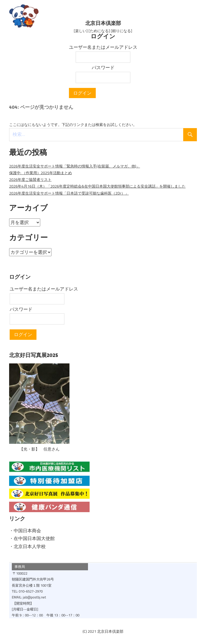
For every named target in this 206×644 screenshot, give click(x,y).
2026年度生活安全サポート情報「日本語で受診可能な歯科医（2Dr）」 (69, 193)
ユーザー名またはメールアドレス (103, 47)
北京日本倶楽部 (103, 23)
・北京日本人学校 (27, 546)
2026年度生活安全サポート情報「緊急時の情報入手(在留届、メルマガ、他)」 (75, 166)
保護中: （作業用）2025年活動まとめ (41, 172)
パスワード (103, 67)
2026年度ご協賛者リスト (30, 179)
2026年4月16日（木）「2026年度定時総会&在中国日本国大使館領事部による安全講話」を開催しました (97, 186)
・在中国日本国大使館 (32, 538)
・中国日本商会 (25, 530)
